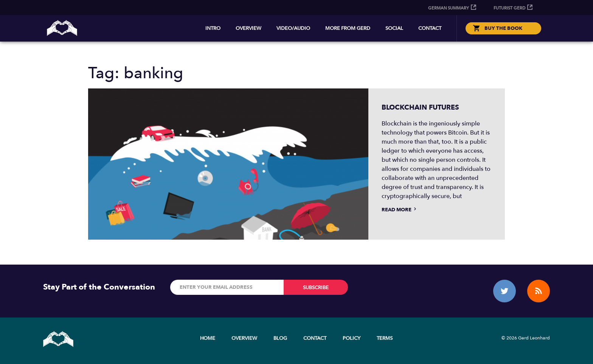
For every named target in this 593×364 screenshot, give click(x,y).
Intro (213, 28)
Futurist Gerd (509, 8)
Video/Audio (293, 28)
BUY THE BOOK (503, 28)
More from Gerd (348, 28)
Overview (248, 28)
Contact (430, 28)
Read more (400, 210)
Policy (352, 338)
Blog (280, 338)
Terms (385, 338)
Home (208, 338)
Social (394, 28)
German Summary (449, 8)
